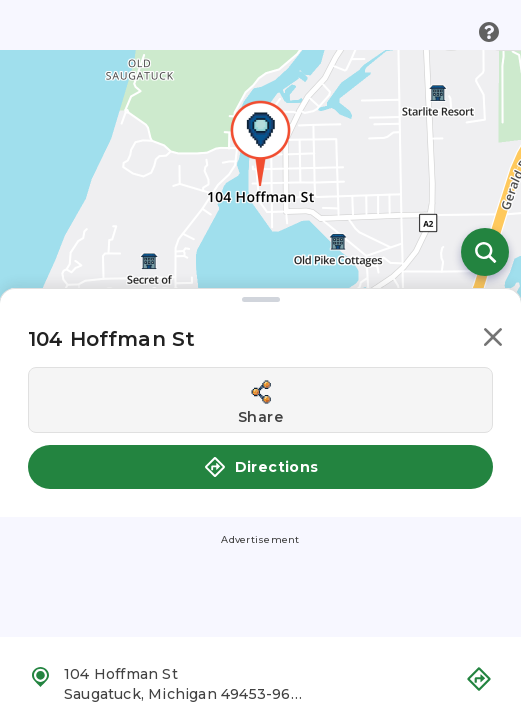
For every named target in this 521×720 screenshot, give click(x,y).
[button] (493, 340)
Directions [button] (261, 467)
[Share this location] (260, 400)
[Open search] (485, 252)
